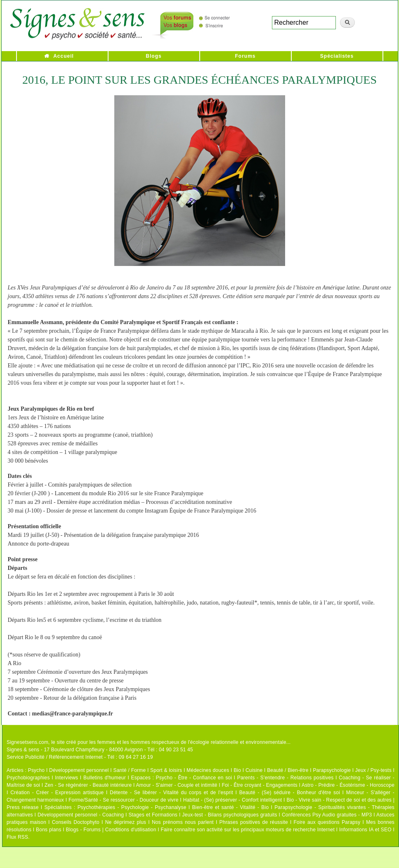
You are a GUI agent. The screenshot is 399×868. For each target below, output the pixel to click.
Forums (245, 56)
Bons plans (48, 830)
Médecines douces (208, 770)
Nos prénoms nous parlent (183, 822)
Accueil (64, 56)
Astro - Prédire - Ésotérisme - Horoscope (348, 785)
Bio (237, 770)
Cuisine (254, 770)
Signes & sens (23, 750)
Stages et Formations (153, 815)
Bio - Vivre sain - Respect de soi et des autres (339, 800)
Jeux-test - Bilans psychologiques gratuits (229, 815)
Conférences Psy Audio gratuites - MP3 (327, 815)
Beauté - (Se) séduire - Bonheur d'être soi (290, 793)
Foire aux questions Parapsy (327, 822)
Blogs (153, 56)
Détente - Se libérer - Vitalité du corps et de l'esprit (171, 793)
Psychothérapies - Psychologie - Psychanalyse (132, 807)
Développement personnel (79, 770)
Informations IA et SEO (365, 830)
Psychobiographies (28, 778)
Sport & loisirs (166, 770)
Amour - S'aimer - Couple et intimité (176, 785)
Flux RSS (17, 837)
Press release (23, 807)
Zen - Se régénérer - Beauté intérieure (88, 785)
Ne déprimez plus (126, 822)
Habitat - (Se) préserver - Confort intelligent (233, 800)
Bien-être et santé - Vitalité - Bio (230, 807)
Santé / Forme (130, 770)
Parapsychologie (332, 770)
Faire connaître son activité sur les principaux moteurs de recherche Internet (248, 830)
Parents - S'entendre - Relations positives (286, 778)
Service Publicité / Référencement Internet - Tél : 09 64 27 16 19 (80, 757)
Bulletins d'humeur (105, 778)
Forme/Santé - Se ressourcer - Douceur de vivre (124, 800)
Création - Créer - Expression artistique (57, 793)
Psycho (37, 770)
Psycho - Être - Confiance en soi (194, 778)
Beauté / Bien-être (288, 770)
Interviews (66, 778)
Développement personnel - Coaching (81, 815)
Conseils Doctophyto (76, 822)
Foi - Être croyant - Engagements (259, 785)
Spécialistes (337, 56)
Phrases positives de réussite (254, 822)
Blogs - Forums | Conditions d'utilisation (111, 830)
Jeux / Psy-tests (373, 770)
